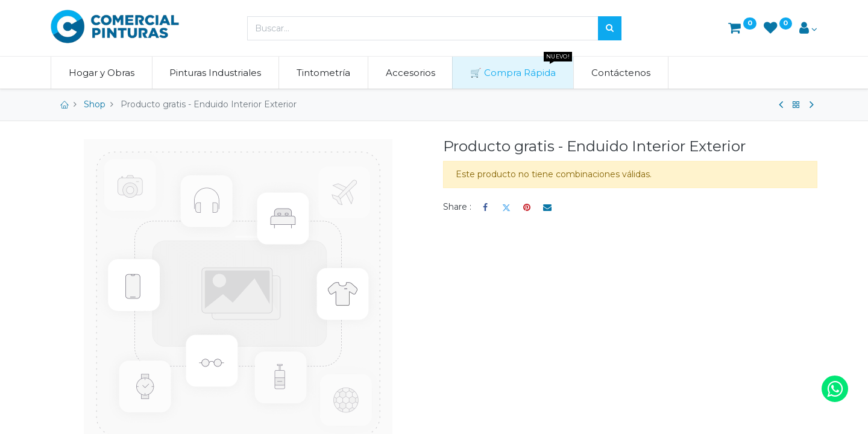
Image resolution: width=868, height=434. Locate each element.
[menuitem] (102, 73)
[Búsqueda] (610, 28)
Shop (95, 104)
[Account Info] (808, 29)
